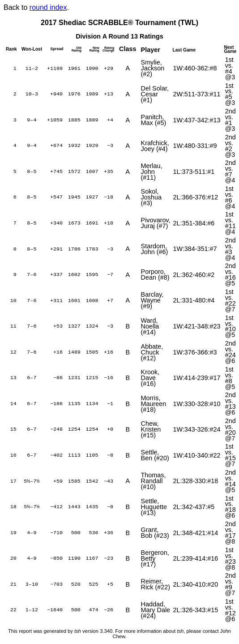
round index (48, 7)
